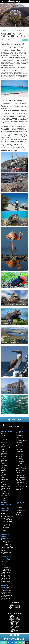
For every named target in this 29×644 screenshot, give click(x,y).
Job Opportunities (21, 512)
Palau (3, 478)
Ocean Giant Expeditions (19, 438)
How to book (17, 427)
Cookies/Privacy (8, 639)
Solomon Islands (6, 486)
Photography (20, 467)
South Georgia (5, 488)
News (10, 427)
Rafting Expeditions (21, 481)
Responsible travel (21, 511)
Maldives (4, 471)
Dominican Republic (7, 455)
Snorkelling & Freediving (20, 455)
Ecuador (4, 457)
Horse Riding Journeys (19, 489)
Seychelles (4, 483)
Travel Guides (22, 425)
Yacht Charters (20, 476)
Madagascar (5, 469)
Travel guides (20, 516)
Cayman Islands (6, 448)
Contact (8, 425)
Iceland (3, 464)
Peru (3, 481)
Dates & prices (11, 40)
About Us (14, 425)
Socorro (3, 485)
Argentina (4, 439)
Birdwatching (20, 474)
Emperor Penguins (21, 486)
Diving (18, 444)
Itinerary (6, 40)
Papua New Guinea (7, 479)
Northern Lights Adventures (20, 471)
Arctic (3, 437)
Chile (3, 450)
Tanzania (4, 495)
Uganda (3, 500)
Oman (3, 476)
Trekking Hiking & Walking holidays (21, 478)
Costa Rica (4, 451)
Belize (3, 441)
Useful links (18, 40)
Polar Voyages (20, 435)
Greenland (4, 462)
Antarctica (4, 436)
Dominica (4, 453)
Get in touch (25, 40)
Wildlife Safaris (20, 462)
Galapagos (7, 29)
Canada (3, 446)
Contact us (19, 509)
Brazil (3, 444)
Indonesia (4, 465)
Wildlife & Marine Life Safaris (21, 441)
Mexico (3, 472)
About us (18, 505)
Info (2, 40)
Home (3, 29)
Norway (3, 474)
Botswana (4, 443)
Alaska (3, 434)
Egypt (3, 458)
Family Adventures (21, 469)
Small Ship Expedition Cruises (21, 459)
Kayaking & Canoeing (15, 29)
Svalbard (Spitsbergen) (5, 493)
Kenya (3, 467)
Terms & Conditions (20, 639)
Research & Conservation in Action (20, 451)
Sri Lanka (4, 490)
